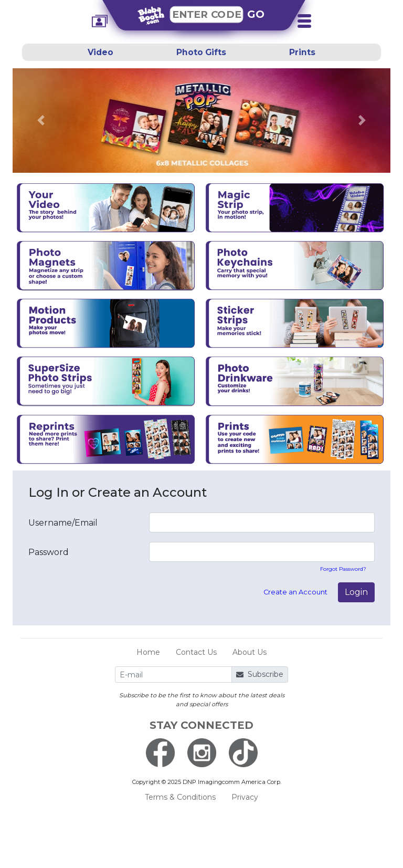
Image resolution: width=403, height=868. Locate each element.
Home (148, 652)
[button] (41, 120)
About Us (250, 652)
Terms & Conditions (180, 797)
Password (49, 552)
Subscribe (260, 674)
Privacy (245, 797)
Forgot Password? (343, 569)
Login (356, 592)
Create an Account (295, 592)
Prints (302, 52)
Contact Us (196, 652)
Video (100, 52)
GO (256, 14)
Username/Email (63, 523)
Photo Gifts (201, 52)
